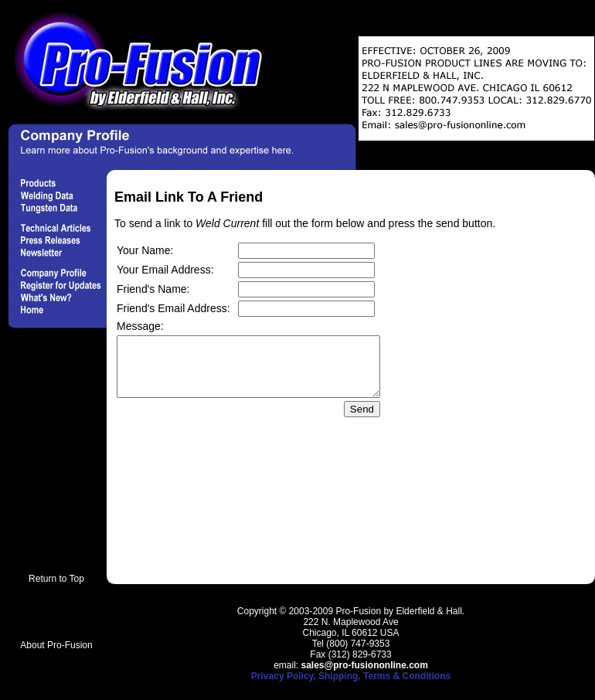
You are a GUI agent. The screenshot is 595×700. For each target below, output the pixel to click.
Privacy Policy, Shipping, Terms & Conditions (351, 676)
